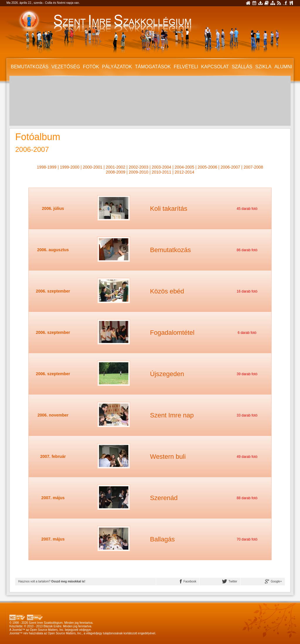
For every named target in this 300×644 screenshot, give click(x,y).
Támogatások (153, 67)
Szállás (242, 67)
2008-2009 (116, 172)
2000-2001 (93, 167)
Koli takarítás (169, 209)
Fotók (91, 67)
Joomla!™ (19, 630)
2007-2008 (253, 167)
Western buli (168, 457)
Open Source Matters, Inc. (47, 630)
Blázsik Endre (52, 626)
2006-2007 (230, 167)
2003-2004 (162, 167)
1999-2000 (70, 167)
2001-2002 (116, 167)
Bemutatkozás (30, 67)
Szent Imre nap (172, 415)
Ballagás (162, 539)
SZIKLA (263, 67)
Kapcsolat (215, 67)
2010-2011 (162, 172)
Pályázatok (117, 67)
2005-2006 (207, 167)
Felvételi (186, 67)
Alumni (283, 67)
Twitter (230, 581)
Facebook (188, 581)
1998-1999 (47, 167)
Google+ (273, 581)
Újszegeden (167, 374)
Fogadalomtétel (172, 333)
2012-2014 (184, 172)
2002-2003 (138, 167)
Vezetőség (66, 67)
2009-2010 (138, 172)
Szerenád (164, 498)
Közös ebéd (167, 291)
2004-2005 (184, 167)
